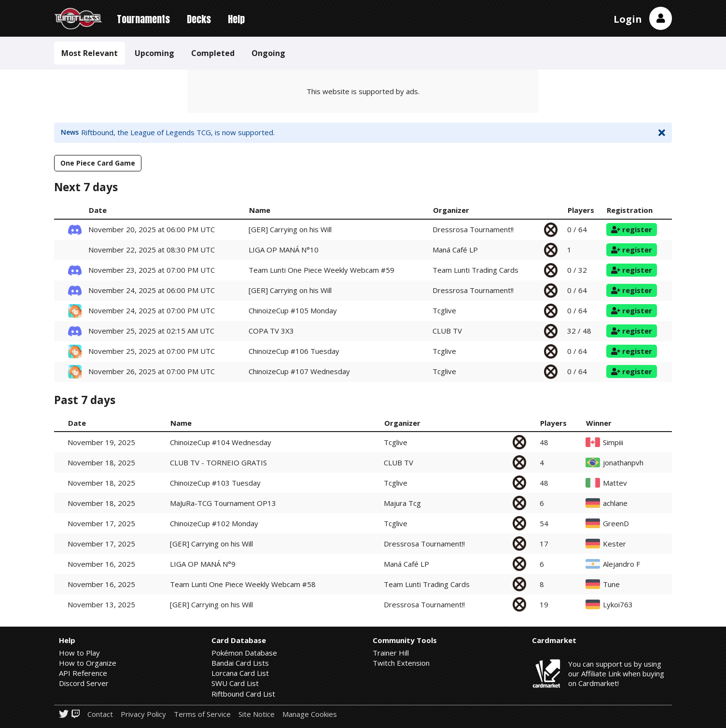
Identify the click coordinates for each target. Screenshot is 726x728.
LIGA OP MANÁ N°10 (284, 250)
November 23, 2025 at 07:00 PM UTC (152, 270)
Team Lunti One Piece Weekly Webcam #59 (321, 270)
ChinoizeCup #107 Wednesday (299, 371)
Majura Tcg (402, 503)
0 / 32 (577, 270)
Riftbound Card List (243, 694)
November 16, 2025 (101, 564)
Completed (213, 53)
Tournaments (143, 19)
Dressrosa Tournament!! (473, 229)
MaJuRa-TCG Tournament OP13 (223, 503)
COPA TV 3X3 (271, 331)
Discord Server (84, 683)
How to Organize (88, 663)
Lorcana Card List (240, 673)
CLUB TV (447, 331)
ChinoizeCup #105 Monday (293, 310)
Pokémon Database (244, 653)
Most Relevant (90, 53)
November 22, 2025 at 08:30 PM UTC (152, 250)
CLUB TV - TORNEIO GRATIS (218, 462)
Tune (611, 584)
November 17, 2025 (101, 523)
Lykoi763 (618, 605)
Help (236, 19)
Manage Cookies (310, 714)
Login (628, 19)
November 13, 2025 (101, 604)
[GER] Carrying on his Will (290, 229)
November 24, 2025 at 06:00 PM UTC (152, 290)
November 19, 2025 (101, 442)
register (632, 229)
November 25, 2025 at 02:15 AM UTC (151, 331)
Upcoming (154, 53)
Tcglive (444, 310)
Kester (614, 544)
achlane (615, 503)
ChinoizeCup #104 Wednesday (221, 442)
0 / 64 (577, 229)
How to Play (79, 653)
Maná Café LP (455, 250)
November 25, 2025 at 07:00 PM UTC (152, 351)
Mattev (615, 483)
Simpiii (613, 442)
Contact (100, 714)
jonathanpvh (623, 463)
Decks (199, 19)
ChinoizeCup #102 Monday (214, 523)
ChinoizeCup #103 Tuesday (215, 483)
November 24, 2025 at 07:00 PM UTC (152, 310)
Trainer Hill (391, 653)
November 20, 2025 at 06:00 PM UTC (152, 229)
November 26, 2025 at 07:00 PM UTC (152, 371)
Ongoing (268, 53)
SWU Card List (235, 683)
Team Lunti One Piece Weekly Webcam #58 (243, 584)
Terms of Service (202, 714)
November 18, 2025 (101, 462)
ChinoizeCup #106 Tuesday (294, 351)
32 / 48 (579, 331)
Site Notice (257, 714)
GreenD (616, 524)
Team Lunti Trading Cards (475, 270)
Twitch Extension (401, 663)
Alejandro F (621, 564)
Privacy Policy (143, 714)
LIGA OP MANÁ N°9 (203, 564)
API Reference (83, 673)
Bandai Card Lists (240, 663)
